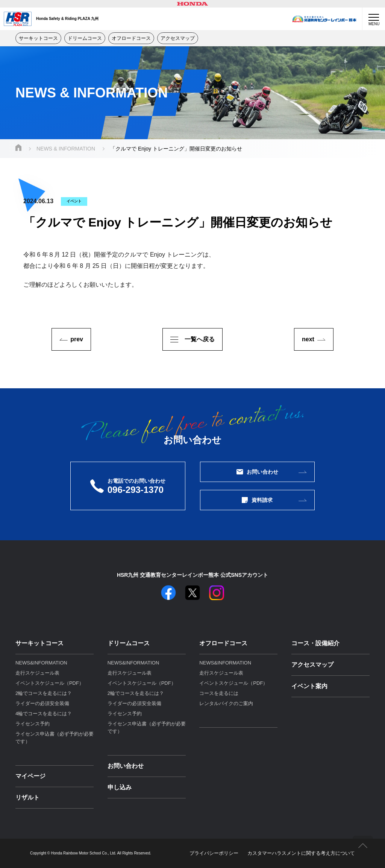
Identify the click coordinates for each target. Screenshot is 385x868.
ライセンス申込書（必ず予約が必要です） (55, 738)
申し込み (120, 787)
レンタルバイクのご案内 (226, 703)
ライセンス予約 (33, 724)
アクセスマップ (178, 38)
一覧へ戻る (192, 339)
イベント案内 (309, 686)
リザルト (27, 797)
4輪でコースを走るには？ (44, 714)
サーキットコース (38, 38)
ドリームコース (85, 38)
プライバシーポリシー (214, 853)
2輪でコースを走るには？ (44, 693)
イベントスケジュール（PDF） (50, 683)
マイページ (30, 776)
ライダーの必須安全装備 (42, 703)
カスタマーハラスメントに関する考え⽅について (301, 853)
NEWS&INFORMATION (41, 663)
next (308, 339)
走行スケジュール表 (37, 673)
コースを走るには (219, 693)
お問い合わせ (258, 472)
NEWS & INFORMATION (66, 149)
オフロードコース (131, 38)
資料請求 (257, 500)
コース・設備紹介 (315, 643)
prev (77, 339)
